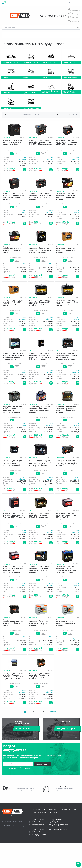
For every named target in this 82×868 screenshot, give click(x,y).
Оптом (34, 813)
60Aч (51, 157)
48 (76, 115)
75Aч (51, 211)
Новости (43, 813)
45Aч (24, 370)
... (40, 712)
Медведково (74, 14)
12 (70, 115)
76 (43, 712)
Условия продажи (7, 820)
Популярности (27, 115)
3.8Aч (24, 157)
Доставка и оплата (51, 810)
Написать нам (56, 832)
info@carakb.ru (62, 830)
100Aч (77, 477)
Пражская (74, 18)
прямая (23, 213)
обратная (23, 159)
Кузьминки (74, 21)
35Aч (24, 211)
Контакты (53, 813)
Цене (19, 115)
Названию (36, 115)
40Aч (24, 530)
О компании (36, 810)
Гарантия (64, 810)
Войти (72, 3)
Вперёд (54, 712)
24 (73, 115)
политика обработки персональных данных (12, 821)
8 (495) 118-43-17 (55, 16)
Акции (74, 810)
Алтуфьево (74, 10)
